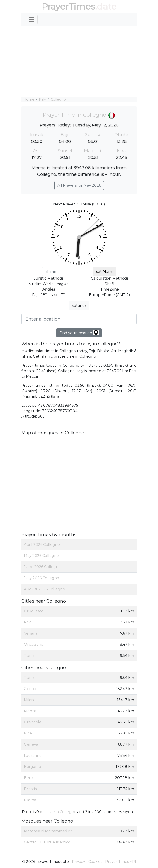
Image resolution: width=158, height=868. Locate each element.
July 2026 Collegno (42, 578)
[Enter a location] (79, 319)
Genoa (30, 689)
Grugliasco (34, 611)
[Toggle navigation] (31, 20)
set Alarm (105, 271)
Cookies (95, 862)
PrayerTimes (68, 6)
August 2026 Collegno (44, 589)
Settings (79, 305)
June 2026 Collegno (42, 567)
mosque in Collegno (58, 812)
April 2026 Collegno (42, 545)
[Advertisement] (79, 61)
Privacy (79, 862)
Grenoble (33, 722)
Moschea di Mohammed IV (48, 831)
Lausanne (33, 755)
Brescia (30, 789)
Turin (29, 656)
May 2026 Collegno (41, 556)
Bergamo (32, 767)
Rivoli (29, 622)
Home (29, 99)
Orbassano (34, 644)
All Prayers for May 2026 (79, 185)
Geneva (31, 744)
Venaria (31, 633)
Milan (29, 700)
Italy (42, 99)
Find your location (79, 333)
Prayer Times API (121, 862)
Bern (29, 778)
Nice (28, 733)
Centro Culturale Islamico (47, 842)
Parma (30, 800)
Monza (30, 711)
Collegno (58, 99)
